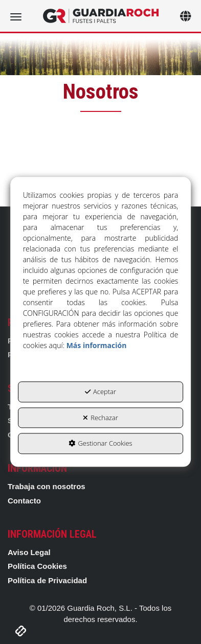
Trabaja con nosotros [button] (47, 486)
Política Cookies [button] (37, 566)
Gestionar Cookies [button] (100, 444)
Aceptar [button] (100, 392)
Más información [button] (97, 346)
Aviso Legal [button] (29, 552)
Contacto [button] (24, 501)
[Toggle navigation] (185, 17)
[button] (100, 16)
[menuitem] (100, 486)
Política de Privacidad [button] (47, 580)
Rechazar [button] (100, 418)
